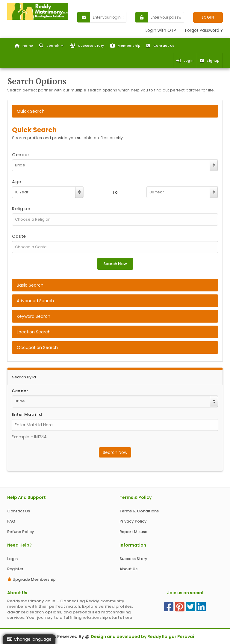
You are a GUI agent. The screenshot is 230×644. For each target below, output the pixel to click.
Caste (19, 236)
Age (17, 182)
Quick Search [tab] (31, 111)
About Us (128, 569)
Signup (210, 61)
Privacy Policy (133, 521)
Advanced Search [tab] (35, 301)
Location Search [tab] (34, 332)
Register (15, 569)
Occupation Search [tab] (37, 347)
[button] (52, 46)
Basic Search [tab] (30, 285)
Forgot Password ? (204, 30)
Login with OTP (161, 30)
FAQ (11, 521)
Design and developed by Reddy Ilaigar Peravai (142, 637)
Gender (21, 155)
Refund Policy (21, 532)
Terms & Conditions (139, 511)
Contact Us (161, 46)
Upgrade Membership (31, 579)
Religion (21, 209)
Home (24, 46)
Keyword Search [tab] (34, 316)
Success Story (87, 46)
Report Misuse (133, 532)
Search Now (115, 452)
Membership (125, 46)
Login (185, 61)
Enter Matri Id (27, 415)
